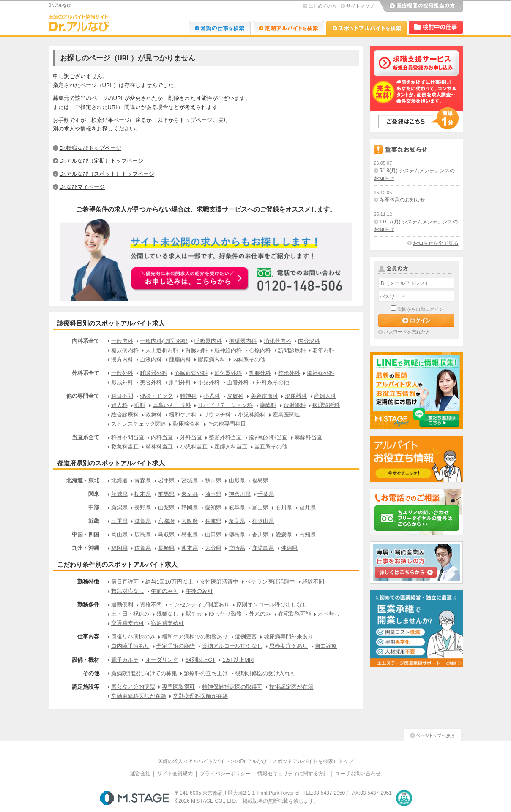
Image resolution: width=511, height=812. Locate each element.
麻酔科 (268, 405)
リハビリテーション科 (225, 405)
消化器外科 (228, 373)
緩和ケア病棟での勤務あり (195, 637)
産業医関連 (286, 414)
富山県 (260, 507)
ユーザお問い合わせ (358, 774)
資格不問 (151, 604)
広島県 (143, 534)
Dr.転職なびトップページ (91, 148)
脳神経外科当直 (268, 437)
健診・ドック (156, 396)
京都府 (166, 521)
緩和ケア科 (183, 414)
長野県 (143, 507)
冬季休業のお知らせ (402, 200)
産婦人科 (325, 396)
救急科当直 (125, 447)
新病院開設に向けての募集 (144, 673)
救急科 (154, 414)
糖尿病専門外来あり (288, 637)
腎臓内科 (197, 350)
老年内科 (323, 350)
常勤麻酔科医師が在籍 (139, 696)
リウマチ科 (217, 414)
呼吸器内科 (208, 341)
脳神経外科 (321, 373)
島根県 (190, 534)
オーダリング (162, 660)
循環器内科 (243, 341)
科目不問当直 (128, 437)
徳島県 (237, 534)
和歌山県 (263, 521)
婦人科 (119, 405)
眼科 (140, 405)
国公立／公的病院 (133, 687)
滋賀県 (143, 521)
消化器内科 (277, 341)
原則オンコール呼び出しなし (272, 604)
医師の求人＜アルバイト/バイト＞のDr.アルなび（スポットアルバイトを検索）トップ (255, 761)
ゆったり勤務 (225, 614)
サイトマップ (360, 6)
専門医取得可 (178, 687)
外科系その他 (273, 382)
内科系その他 (249, 360)
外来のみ (260, 614)
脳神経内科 (228, 350)
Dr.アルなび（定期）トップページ (102, 161)
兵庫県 (213, 521)
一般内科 (122, 341)
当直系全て (86, 437)
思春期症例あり (288, 646)
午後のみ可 (199, 591)
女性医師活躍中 (219, 582)
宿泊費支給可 (167, 623)
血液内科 (151, 360)
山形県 (237, 480)
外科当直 (191, 437)
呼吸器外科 (154, 373)
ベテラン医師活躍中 (270, 582)
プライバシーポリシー (225, 774)
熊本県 (190, 548)
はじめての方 (322, 6)
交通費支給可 (128, 623)
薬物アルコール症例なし (232, 646)
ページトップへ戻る (432, 734)
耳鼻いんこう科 (172, 405)
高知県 (307, 534)
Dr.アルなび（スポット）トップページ (107, 174)
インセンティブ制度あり (199, 604)
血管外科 (238, 382)
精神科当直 (159, 447)
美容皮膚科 (264, 396)
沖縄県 (289, 548)
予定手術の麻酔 (176, 646)
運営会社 (140, 774)
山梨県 (166, 507)
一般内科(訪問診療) (164, 341)
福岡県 (119, 548)
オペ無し (329, 614)
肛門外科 (180, 382)
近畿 (94, 521)
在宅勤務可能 (295, 614)
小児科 (212, 396)
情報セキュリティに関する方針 (293, 774)
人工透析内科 (162, 350)
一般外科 (122, 373)
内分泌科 (309, 341)
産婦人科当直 (231, 447)
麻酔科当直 (308, 437)
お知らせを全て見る (436, 243)
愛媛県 (284, 534)
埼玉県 (213, 494)
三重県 (119, 521)
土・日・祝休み (130, 614)
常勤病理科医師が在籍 (200, 696)
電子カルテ (125, 660)
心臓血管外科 (191, 373)
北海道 (119, 480)
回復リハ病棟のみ (133, 637)
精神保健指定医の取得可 (232, 687)
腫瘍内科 (180, 360)
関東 (94, 494)
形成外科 (122, 382)
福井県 (307, 507)
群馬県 (166, 494)
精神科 (188, 396)
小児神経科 (252, 414)
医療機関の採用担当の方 (421, 6)
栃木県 (143, 494)
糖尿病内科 (125, 350)
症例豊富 (246, 637)
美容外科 (151, 382)
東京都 (190, 494)
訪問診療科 (292, 350)
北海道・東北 (83, 480)
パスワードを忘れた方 (407, 332)
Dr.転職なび (220, 28)
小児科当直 (194, 447)
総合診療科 (125, 414)
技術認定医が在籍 (291, 687)
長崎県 (166, 548)
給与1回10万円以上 (169, 582)
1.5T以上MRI (238, 660)
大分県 (213, 548)
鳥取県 (166, 534)
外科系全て (86, 373)
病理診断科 (326, 405)
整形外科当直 (225, 437)
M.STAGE (135, 798)
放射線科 (295, 405)
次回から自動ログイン (421, 309)
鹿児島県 (263, 548)
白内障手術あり (130, 646)
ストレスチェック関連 (139, 424)
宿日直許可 (125, 582)
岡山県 (119, 534)
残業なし (167, 614)
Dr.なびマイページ (82, 187)
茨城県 (119, 494)
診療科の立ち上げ (206, 673)
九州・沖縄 (86, 548)
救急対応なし (128, 591)
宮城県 (190, 480)
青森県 (143, 480)
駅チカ (194, 614)
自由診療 (326, 646)
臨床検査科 (187, 424)
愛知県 (213, 507)
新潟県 (119, 507)
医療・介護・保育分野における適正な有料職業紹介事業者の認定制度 (404, 798)
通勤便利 (122, 604)
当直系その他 (271, 447)
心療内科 (260, 350)
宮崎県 (237, 548)
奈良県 (237, 521)
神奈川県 (240, 494)
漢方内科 (122, 360)
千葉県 (266, 494)
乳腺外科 (260, 373)
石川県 (284, 507)
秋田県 (213, 480)
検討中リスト (436, 27)
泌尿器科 (296, 396)
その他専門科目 (227, 424)
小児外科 (209, 382)
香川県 (260, 534)
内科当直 (162, 437)
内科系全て (86, 341)
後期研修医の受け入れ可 (265, 673)
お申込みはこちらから (191, 279)
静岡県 (190, 507)
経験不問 (313, 582)
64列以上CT (201, 660)
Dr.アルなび (288, 28)
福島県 (260, 480)
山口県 (213, 534)
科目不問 (122, 396)
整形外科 (289, 373)
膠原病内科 (212, 360)
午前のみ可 (165, 591)
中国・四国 (86, 534)
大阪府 (190, 521)
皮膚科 (235, 396)
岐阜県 (237, 507)
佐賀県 (143, 548)
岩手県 (166, 480)
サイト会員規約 (175, 774)
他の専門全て (83, 396)
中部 (94, 507)
